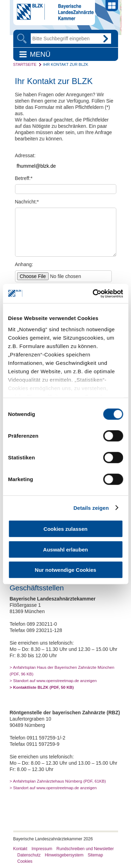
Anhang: (24, 264)
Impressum (42, 849)
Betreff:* (24, 178)
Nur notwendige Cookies (66, 570)
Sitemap (95, 855)
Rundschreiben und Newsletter (85, 849)
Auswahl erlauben (65, 549)
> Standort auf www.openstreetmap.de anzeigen (53, 680)
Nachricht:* (27, 202)
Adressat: (25, 155)
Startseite (25, 64)
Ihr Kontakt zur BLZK (65, 64)
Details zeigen (91, 508)
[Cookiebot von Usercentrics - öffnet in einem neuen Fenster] (93, 293)
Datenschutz (29, 855)
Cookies (25, 861)
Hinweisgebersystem (64, 855)
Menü (40, 54)
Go (106, 39)
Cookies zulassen (66, 529)
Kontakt (20, 849)
